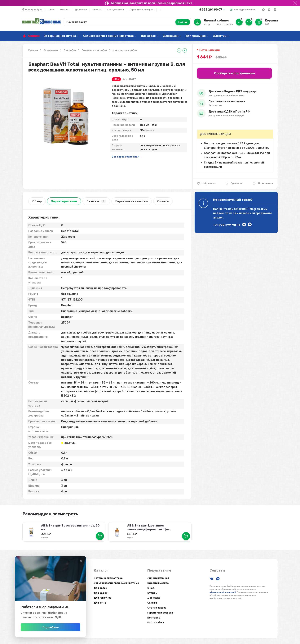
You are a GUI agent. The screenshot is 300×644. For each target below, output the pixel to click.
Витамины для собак (94, 50)
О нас (51, 10)
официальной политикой (223, 592)
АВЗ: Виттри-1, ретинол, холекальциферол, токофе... (149, 527)
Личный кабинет (158, 578)
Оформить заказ (158, 583)
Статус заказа (115, 10)
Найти (183, 22)
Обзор (37, 201)
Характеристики (64, 201)
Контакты (154, 617)
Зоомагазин (51, 50)
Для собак (148, 36)
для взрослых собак (125, 50)
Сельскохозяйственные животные (108, 36)
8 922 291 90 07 (211, 10)
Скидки (34, 36)
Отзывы (65, 10)
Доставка (81, 10)
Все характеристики (126, 157)
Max (239, 209)
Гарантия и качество (132, 201)
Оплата (97, 10)
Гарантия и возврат (141, 10)
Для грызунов (196, 36)
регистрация (224, 24)
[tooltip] (179, 50)
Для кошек (171, 36)
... (160, 10)
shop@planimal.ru (245, 10)
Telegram (254, 209)
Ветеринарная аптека (60, 36)
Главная (33, 50)
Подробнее (53, 627)
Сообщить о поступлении (234, 73)
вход (207, 24)
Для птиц (220, 36)
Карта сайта (156, 622)
